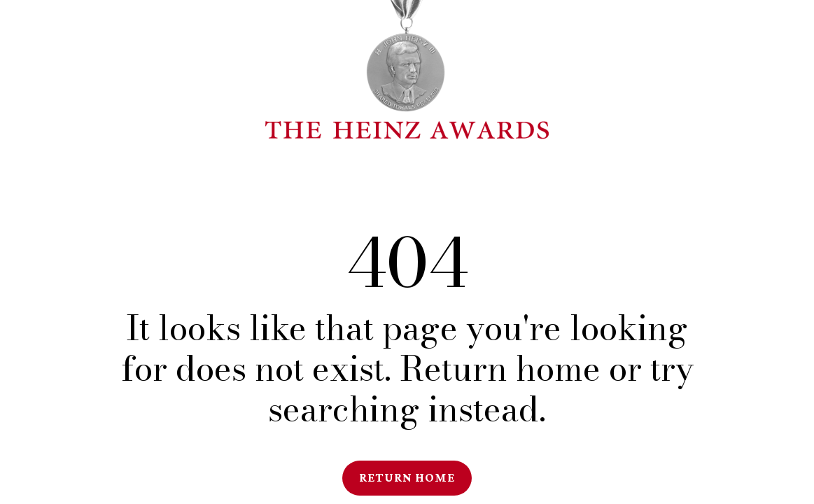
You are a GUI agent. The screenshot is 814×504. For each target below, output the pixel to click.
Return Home (407, 477)
